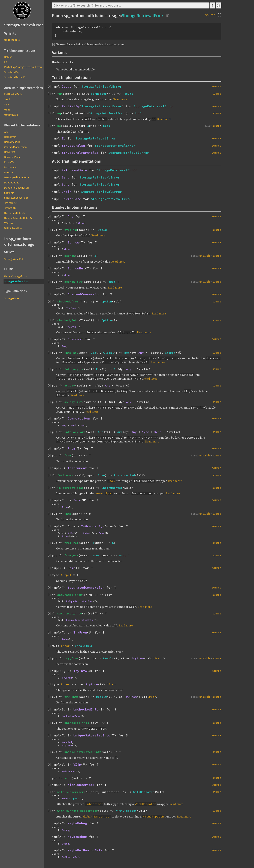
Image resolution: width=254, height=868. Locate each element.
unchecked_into (77, 723)
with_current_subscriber (78, 811)
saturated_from (70, 595)
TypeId (101, 230)
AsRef (71, 533)
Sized (81, 223)
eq (59, 113)
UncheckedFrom (71, 716)
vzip (68, 778)
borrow (70, 256)
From (71, 448)
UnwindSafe (11, 115)
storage (28, 244)
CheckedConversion (15, 147)
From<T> (9, 162)
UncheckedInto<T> (15, 213)
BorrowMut (76, 268)
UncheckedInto (86, 709)
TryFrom (71, 308)
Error (65, 646)
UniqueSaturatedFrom (80, 601)
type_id (71, 230)
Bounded (67, 742)
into (68, 514)
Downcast (10, 152)
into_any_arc (75, 432)
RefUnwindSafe (13, 94)
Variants (10, 34)
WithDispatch (144, 792)
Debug (8, 57)
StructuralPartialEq (15, 77)
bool (138, 113)
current (100, 493)
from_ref (71, 543)
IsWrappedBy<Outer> (16, 178)
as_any (70, 385)
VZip (77, 765)
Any (6, 132)
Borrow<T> (10, 137)
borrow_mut (73, 282)
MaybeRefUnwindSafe (17, 188)
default (88, 816)
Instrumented (124, 475)
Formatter (99, 94)
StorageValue (12, 298)
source (210, 15)
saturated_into (70, 613)
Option (107, 301)
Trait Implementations (20, 51)
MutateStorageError (16, 276)
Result (128, 94)
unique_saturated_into (83, 752)
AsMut (87, 533)
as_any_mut (73, 402)
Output (66, 575)
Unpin (8, 110)
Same (71, 568)
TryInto (71, 327)
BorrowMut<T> (12, 142)
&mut (113, 282)
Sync (7, 105)
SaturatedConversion (16, 198)
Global (108, 353)
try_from (71, 658)
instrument (66, 475)
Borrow (73, 242)
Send (7, 99)
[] (220, 15)
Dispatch (75, 798)
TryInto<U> (10, 208)
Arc (101, 432)
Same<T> (9, 193)
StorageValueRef (14, 259)
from (68, 455)
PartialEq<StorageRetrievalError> (23, 67)
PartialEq (70, 106)
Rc (98, 369)
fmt (60, 94)
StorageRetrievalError (24, 25)
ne (59, 126)
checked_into (68, 320)
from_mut (71, 555)
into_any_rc (74, 369)
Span (101, 475)
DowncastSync (12, 157)
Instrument (10, 167)
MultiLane (68, 771)
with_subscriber (71, 792)
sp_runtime (19, 239)
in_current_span (71, 488)
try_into (71, 697)
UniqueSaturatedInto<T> (18, 218)
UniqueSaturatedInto (80, 620)
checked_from (68, 301)
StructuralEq (11, 72)
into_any (71, 353)
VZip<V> (9, 223)
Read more (120, 99)
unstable (205, 256)
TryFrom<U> (11, 203)
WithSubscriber (13, 228)
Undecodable (12, 40)
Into (77, 500)
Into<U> (9, 173)
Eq (6, 62)
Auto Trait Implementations (23, 88)
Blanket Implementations (22, 125)
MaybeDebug (12, 183)
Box (93, 353)
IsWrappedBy (92, 526)
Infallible (84, 646)
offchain (12, 244)
